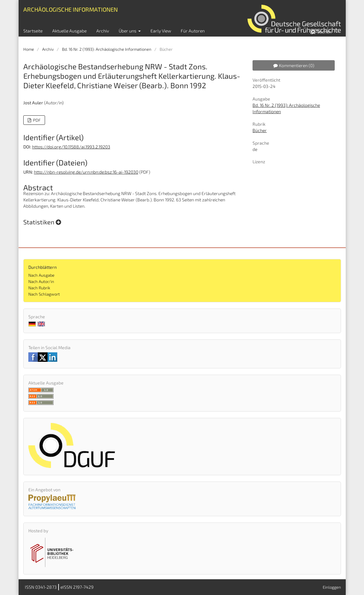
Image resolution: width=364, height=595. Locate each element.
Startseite (33, 31)
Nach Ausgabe (41, 275)
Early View (161, 31)
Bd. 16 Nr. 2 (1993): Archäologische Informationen (107, 49)
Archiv (103, 31)
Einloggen (332, 587)
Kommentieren (294, 65)
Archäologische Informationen (71, 9)
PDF (36, 120)
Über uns (128, 31)
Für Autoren (193, 31)
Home (29, 49)
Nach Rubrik (39, 288)
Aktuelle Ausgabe (69, 31)
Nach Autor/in (41, 281)
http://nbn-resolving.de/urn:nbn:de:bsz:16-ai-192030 (86, 172)
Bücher (260, 130)
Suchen (324, 32)
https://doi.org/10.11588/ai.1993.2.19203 (71, 147)
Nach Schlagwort (44, 294)
